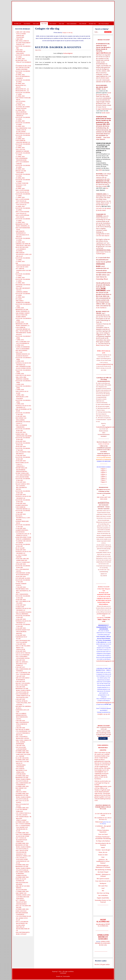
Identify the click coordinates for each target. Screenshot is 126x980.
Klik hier (97, 781)
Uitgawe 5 (104, 476)
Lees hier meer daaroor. (103, 236)
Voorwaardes (66, 976)
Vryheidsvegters (101, 254)
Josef (103, 888)
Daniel (103, 847)
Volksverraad (99, 822)
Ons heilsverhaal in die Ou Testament (103, 844)
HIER (108, 137)
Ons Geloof (53, 24)
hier (110, 82)
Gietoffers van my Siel (104, 714)
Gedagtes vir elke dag (67, 33)
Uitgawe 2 (104, 471)
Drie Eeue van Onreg (103, 893)
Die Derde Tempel (103, 872)
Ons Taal (61, 24)
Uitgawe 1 (104, 469)
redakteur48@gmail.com (104, 455)
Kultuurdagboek (68, 53)
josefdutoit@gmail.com (104, 614)
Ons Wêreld (83, 24)
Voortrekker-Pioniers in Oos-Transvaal (103, 901)
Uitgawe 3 (104, 472)
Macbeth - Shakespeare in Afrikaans (103, 875)
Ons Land (36, 24)
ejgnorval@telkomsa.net (104, 53)
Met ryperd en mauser (103, 879)
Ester (103, 857)
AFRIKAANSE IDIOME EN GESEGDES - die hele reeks (103, 943)
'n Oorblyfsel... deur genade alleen (103, 827)
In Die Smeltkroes (101, 308)
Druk (37, 50)
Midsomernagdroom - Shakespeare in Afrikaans (103, 866)
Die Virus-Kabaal (104, 24)
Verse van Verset (103, 834)
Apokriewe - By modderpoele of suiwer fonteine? (103, 861)
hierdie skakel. (105, 78)
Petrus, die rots (103, 852)
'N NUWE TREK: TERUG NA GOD (104, 619)
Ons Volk (44, 24)
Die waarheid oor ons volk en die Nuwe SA (103, 819)
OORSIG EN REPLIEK (104, 461)
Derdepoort (103, 883)
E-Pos (40, 50)
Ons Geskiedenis (72, 24)
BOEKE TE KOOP (104, 726)
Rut (103, 891)
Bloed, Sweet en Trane (103, 345)
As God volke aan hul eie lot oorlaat (103, 814)
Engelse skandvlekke (103, 898)
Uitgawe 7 (104, 480)
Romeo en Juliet (103, 855)
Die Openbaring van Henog (103, 870)
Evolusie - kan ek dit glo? (103, 850)
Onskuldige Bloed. (102, 279)
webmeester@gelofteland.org (104, 364)
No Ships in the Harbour (103, 841)
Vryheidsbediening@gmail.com (105, 427)
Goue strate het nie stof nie (103, 881)
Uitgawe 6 (104, 478)
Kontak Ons (92, 24)
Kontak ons (59, 976)
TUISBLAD (17, 24)
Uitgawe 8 (104, 482)
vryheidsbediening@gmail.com (105, 661)
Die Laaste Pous (103, 886)
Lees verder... (103, 738)
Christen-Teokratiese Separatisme (103, 831)
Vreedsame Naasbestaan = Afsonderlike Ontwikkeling (103, 838)
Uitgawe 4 (104, 474)
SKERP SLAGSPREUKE (104, 925)
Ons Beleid (27, 24)
